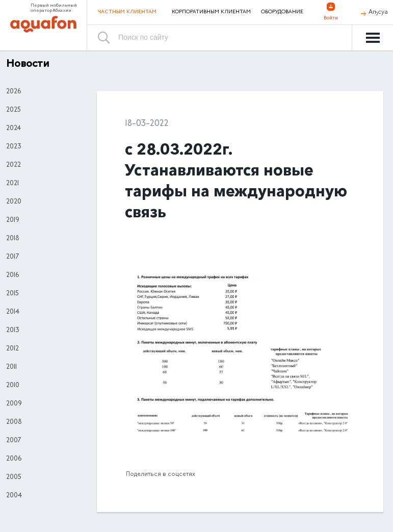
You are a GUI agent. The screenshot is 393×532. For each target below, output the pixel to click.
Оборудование (282, 12)
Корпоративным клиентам (211, 12)
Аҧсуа (378, 12)
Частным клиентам (127, 12)
